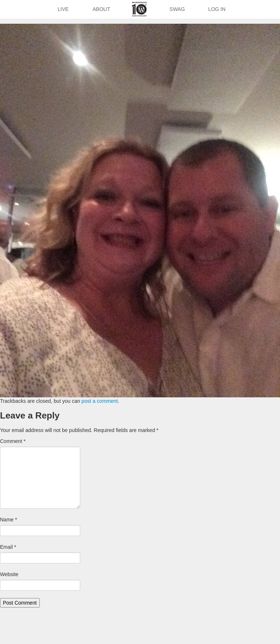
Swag (177, 9)
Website (9, 574)
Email (8, 547)
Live (63, 9)
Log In (217, 9)
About (101, 9)
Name (9, 520)
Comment (13, 441)
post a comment (100, 401)
